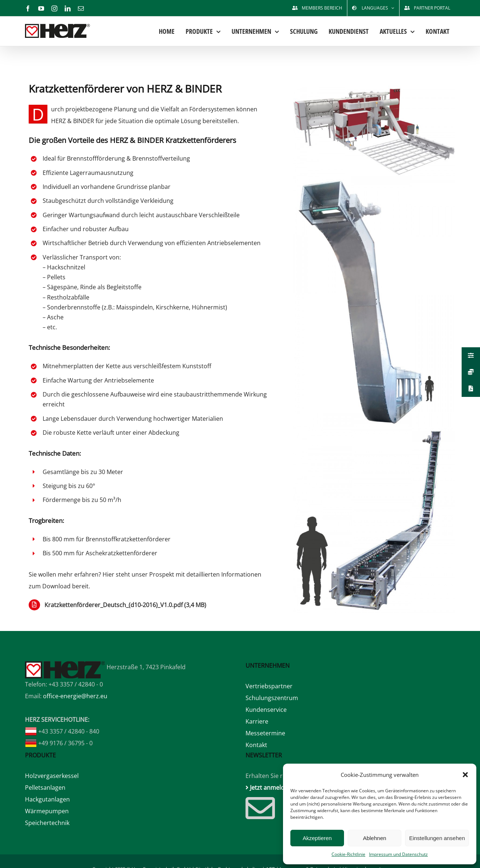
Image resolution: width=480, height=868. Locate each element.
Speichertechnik (47, 823)
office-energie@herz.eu (75, 696)
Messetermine (265, 733)
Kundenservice (266, 710)
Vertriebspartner (269, 686)
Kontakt (256, 745)
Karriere (257, 721)
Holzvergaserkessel (52, 776)
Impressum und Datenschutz (398, 854)
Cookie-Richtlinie (348, 854)
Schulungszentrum (272, 698)
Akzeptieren (317, 838)
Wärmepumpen (47, 811)
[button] (465, 775)
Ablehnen (374, 838)
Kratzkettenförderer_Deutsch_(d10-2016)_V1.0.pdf (125, 605)
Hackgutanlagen (47, 799)
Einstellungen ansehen (437, 838)
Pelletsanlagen (45, 788)
